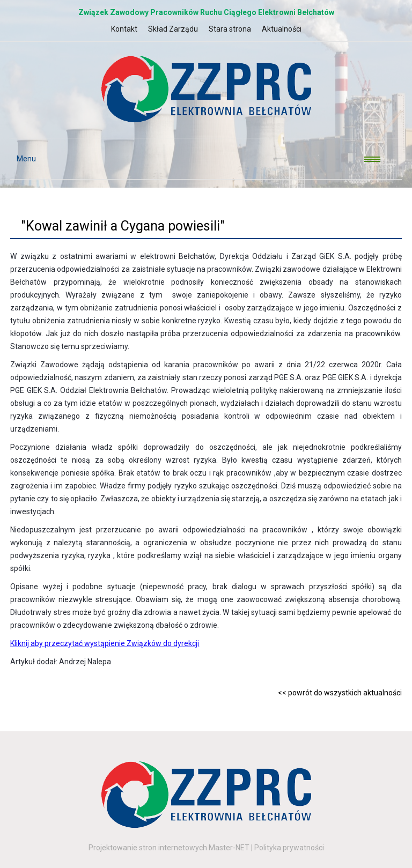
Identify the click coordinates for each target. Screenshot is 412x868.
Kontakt (124, 29)
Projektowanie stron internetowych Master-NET (169, 848)
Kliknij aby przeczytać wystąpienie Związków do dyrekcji (105, 643)
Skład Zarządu (173, 29)
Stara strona (230, 29)
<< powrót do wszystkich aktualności (340, 693)
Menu (23, 159)
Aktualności (282, 29)
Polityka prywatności (289, 848)
